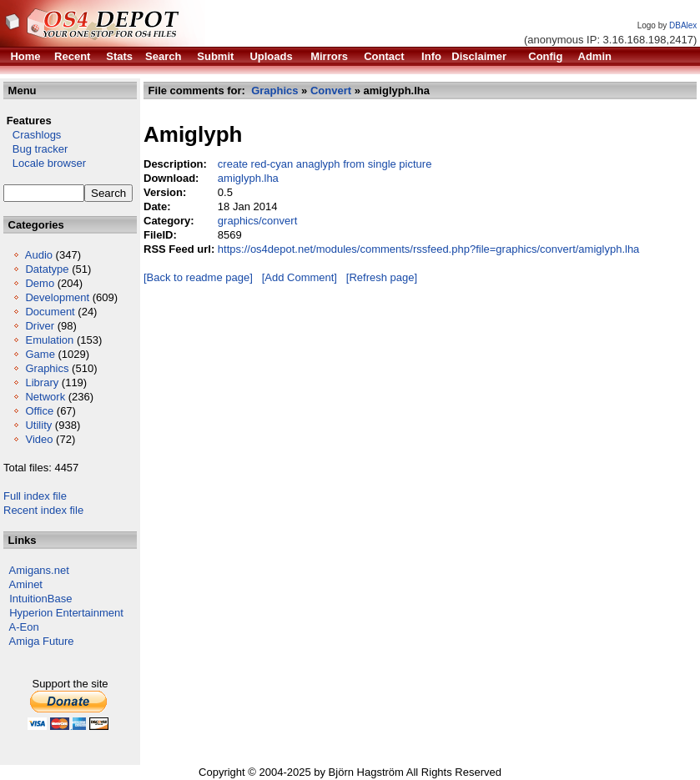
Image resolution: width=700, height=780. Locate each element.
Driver (40, 326)
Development (57, 297)
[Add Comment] (300, 277)
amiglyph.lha (248, 178)
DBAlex (683, 25)
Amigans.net (39, 570)
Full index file (35, 496)
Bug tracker (35, 149)
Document (50, 312)
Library (42, 382)
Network (45, 397)
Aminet (26, 584)
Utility (38, 425)
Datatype (47, 269)
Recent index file (43, 510)
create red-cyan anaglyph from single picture (325, 164)
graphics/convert (257, 221)
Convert (331, 91)
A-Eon (24, 627)
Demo (40, 283)
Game (40, 354)
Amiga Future (42, 641)
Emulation (49, 340)
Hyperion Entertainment (66, 613)
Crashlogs (32, 135)
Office (39, 411)
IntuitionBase (40, 599)
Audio (39, 255)
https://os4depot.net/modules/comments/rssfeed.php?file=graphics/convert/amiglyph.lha (428, 249)
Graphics (47, 368)
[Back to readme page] (198, 277)
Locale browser (45, 163)
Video (39, 439)
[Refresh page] (382, 277)
